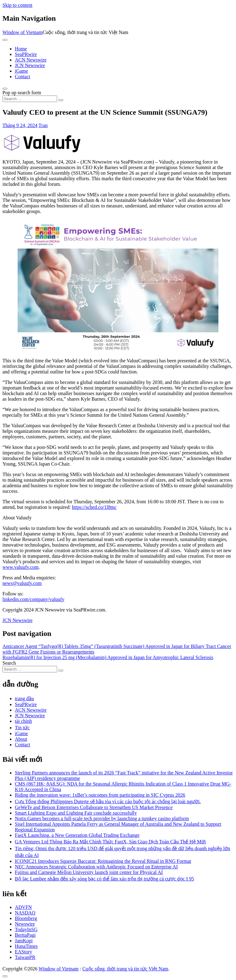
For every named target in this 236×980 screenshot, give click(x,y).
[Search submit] (61, 100)
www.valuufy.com (21, 567)
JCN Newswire (30, 65)
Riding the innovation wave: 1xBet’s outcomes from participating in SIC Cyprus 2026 (100, 795)
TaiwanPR (25, 957)
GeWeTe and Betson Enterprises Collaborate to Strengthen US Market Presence (94, 807)
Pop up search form (22, 93)
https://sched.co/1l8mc (94, 507)
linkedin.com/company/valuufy (33, 599)
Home (21, 49)
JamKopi (24, 941)
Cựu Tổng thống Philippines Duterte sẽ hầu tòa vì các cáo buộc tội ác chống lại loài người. (108, 801)
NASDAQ (25, 913)
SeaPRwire (26, 54)
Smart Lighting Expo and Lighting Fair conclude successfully (76, 813)
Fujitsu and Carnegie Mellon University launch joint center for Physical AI (89, 872)
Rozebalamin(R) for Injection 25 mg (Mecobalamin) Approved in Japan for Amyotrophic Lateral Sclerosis (108, 657)
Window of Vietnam (23, 32)
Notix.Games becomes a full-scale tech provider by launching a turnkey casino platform (102, 818)
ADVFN (23, 907)
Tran (43, 125)
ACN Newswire (31, 60)
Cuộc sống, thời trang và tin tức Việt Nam (125, 969)
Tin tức (22, 728)
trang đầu (24, 699)
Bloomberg (26, 918)
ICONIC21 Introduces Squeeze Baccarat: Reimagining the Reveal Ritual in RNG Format (103, 861)
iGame (21, 71)
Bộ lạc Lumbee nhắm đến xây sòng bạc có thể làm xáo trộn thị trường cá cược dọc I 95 (104, 879)
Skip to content (17, 5)
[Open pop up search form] (5, 89)
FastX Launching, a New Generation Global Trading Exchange (77, 835)
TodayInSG (26, 929)
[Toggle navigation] (5, 40)
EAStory (23, 952)
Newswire (25, 924)
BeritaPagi (25, 935)
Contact (23, 77)
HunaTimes (26, 946)
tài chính (23, 721)
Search (9, 663)
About (21, 739)
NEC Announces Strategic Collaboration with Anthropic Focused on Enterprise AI (96, 867)
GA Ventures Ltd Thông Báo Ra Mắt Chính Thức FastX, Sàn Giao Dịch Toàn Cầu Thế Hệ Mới (110, 842)
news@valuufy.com (22, 583)
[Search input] (30, 99)
